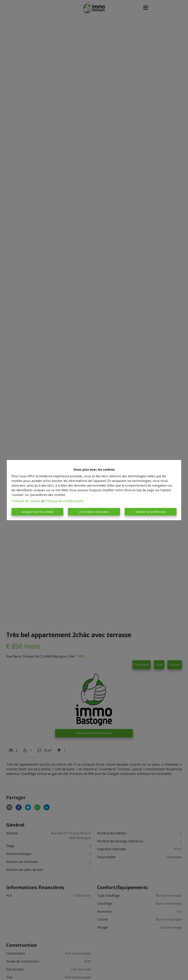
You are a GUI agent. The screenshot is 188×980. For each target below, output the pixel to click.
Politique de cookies (26, 501)
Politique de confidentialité (64, 501)
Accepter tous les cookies (37, 512)
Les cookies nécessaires (94, 512)
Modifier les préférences (151, 512)
